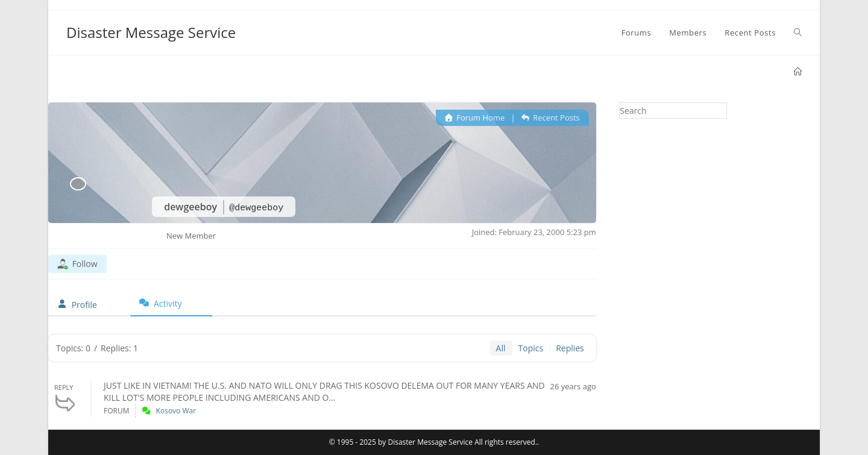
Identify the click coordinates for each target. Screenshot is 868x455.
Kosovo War (176, 411)
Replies (570, 348)
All (501, 348)
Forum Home (475, 118)
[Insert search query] (673, 111)
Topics (531, 348)
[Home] (798, 72)
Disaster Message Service (151, 32)
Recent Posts (551, 118)
